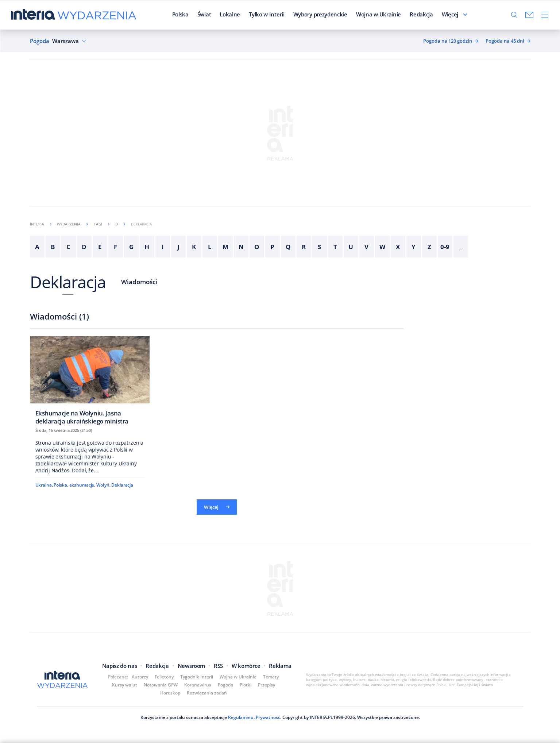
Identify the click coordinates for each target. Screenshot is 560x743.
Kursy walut (125, 685)
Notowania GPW (161, 685)
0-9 (445, 247)
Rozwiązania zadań (207, 693)
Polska (180, 14)
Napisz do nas (120, 666)
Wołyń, (103, 485)
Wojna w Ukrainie (379, 14)
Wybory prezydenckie (320, 14)
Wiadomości (139, 282)
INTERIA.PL (321, 717)
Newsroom (191, 666)
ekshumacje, (82, 485)
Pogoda (40, 41)
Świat (204, 14)
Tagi (102, 224)
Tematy (271, 677)
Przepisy (267, 685)
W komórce (246, 666)
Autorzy (140, 677)
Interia (41, 224)
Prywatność (267, 717)
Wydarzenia (72, 224)
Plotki (246, 685)
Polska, (61, 485)
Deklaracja (68, 282)
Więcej (450, 14)
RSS (218, 666)
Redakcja (421, 14)
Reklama (280, 666)
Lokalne (230, 14)
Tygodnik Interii (197, 677)
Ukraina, (44, 485)
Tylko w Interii (267, 14)
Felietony (164, 677)
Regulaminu (240, 717)
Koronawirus (198, 685)
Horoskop (170, 693)
